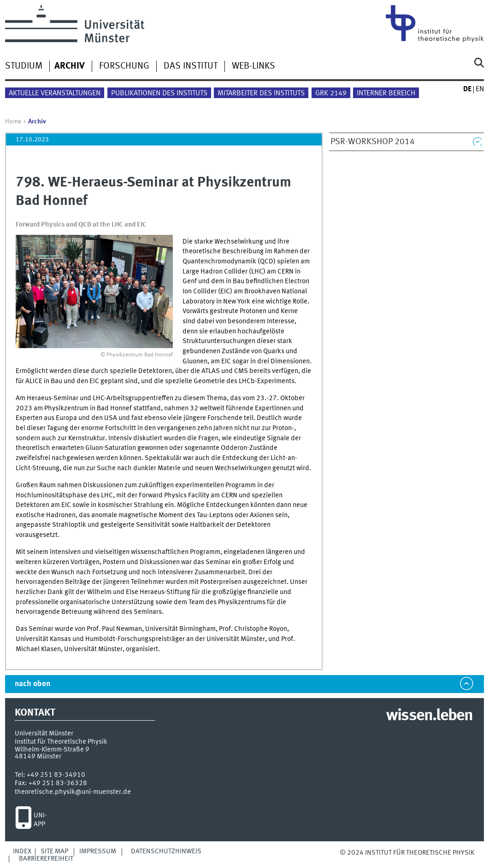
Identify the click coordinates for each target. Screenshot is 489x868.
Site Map (54, 851)
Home (13, 122)
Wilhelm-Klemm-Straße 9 (52, 750)
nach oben (32, 684)
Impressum (98, 851)
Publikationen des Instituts (159, 93)
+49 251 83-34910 (56, 775)
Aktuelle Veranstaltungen (55, 93)
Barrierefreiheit (46, 859)
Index (22, 851)
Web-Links (253, 66)
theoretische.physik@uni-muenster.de (73, 792)
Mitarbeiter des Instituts (261, 93)
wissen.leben (429, 716)
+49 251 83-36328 (58, 783)
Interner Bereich (386, 93)
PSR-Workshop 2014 (373, 142)
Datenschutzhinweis (166, 851)
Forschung (124, 66)
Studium (24, 66)
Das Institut (191, 66)
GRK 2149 (331, 93)
